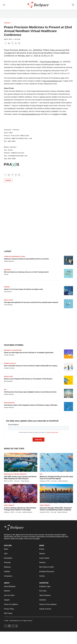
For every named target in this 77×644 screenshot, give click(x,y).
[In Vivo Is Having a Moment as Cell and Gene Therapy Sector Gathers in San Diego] (21, 494)
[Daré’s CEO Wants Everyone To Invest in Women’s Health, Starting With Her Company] (68, 367)
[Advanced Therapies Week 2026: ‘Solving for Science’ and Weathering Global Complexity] (56, 494)
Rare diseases (9, 403)
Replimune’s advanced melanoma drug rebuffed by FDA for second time (26, 259)
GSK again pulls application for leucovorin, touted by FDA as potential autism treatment (31, 302)
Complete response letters (15, 257)
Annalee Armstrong (9, 355)
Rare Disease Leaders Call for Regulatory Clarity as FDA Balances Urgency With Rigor (31, 405)
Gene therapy (9, 505)
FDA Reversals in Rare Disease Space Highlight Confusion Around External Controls (30, 392)
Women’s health (10, 363)
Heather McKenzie (9, 261)
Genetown (7, 23)
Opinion (7, 287)
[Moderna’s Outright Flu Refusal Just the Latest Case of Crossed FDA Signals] (56, 462)
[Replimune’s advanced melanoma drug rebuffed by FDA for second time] (68, 260)
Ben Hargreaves (8, 381)
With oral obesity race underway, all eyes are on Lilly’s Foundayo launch (26, 272)
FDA (5, 390)
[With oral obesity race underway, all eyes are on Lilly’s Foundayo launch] (68, 273)
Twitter (64, 114)
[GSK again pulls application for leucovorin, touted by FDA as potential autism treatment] (68, 304)
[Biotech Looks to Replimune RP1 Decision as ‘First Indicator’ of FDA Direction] (68, 380)
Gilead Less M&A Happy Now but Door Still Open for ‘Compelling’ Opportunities (29, 353)
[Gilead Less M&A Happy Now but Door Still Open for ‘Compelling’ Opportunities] (68, 354)
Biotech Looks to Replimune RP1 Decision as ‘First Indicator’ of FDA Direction (28, 379)
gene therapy (45, 505)
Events (8, 180)
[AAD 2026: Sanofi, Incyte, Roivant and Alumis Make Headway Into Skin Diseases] (21, 462)
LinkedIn (56, 114)
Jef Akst (6, 274)
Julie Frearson (8, 292)
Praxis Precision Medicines (49, 62)
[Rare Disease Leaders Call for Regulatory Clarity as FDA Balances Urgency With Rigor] (68, 406)
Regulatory (8, 300)
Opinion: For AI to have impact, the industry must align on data (23, 289)
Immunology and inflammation (15, 474)
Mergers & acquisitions (13, 350)
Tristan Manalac (8, 305)
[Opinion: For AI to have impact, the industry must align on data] (68, 291)
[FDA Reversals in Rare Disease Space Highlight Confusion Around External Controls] (68, 393)
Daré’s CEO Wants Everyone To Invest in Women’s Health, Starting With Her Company (31, 366)
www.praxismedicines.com (52, 81)
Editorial (8, 270)
